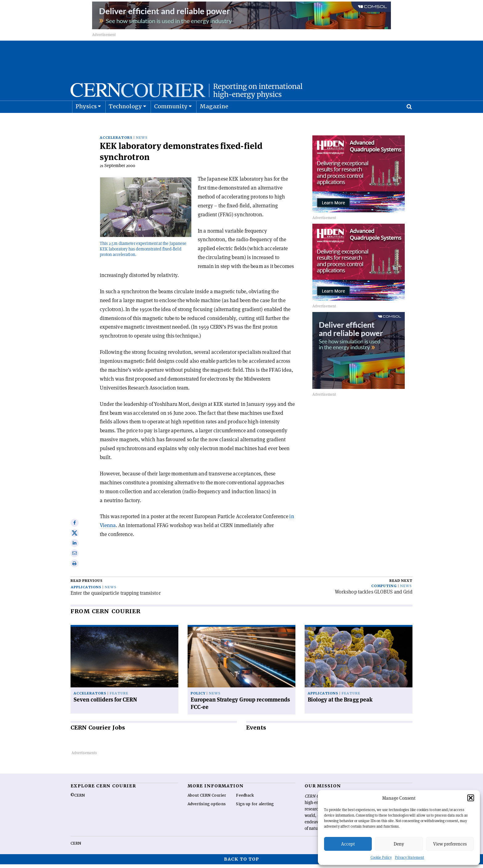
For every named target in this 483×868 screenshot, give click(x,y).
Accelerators (116, 141)
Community (171, 122)
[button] (471, 798)
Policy (198, 697)
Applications (86, 591)
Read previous (87, 584)
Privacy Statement (410, 857)
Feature (119, 697)
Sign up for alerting (255, 808)
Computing (384, 590)
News (142, 141)
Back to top (241, 863)
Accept (348, 844)
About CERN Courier (207, 799)
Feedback (245, 799)
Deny (399, 844)
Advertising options (207, 808)
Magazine (214, 122)
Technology (126, 122)
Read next (401, 584)
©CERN (78, 799)
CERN (76, 847)
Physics (86, 122)
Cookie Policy (381, 857)
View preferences (450, 844)
